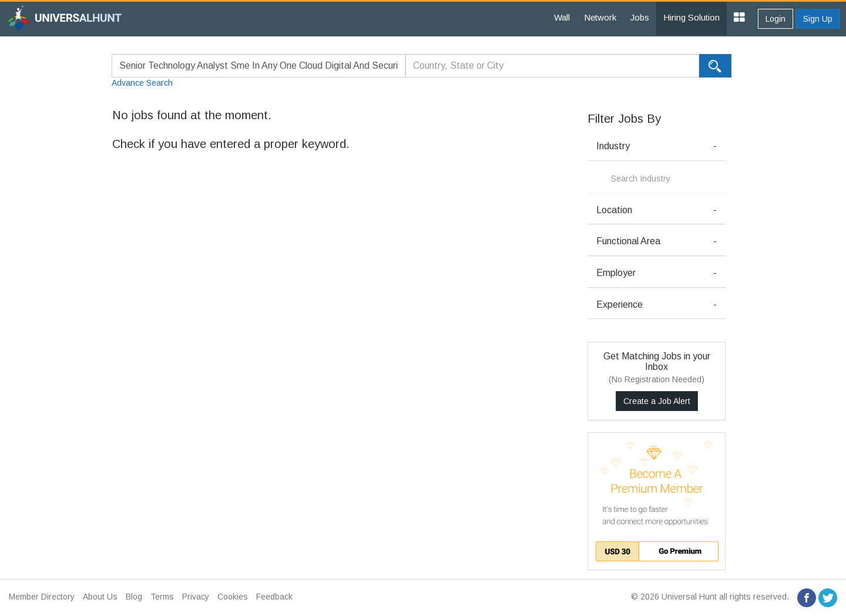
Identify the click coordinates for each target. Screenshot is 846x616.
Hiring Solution (691, 17)
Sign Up (818, 19)
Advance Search (142, 83)
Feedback (274, 597)
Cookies (233, 597)
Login (775, 19)
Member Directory (42, 597)
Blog (134, 597)
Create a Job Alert (657, 401)
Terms (162, 597)
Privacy (196, 597)
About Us (100, 597)
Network (600, 17)
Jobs (640, 17)
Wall (562, 17)
